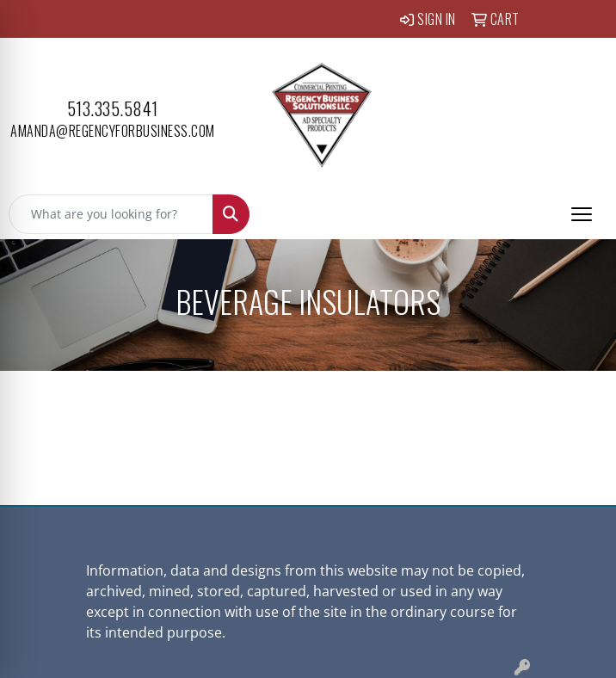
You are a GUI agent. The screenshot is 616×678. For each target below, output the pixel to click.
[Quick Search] (111, 214)
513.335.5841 (113, 108)
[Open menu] (582, 214)
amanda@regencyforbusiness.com (113, 131)
